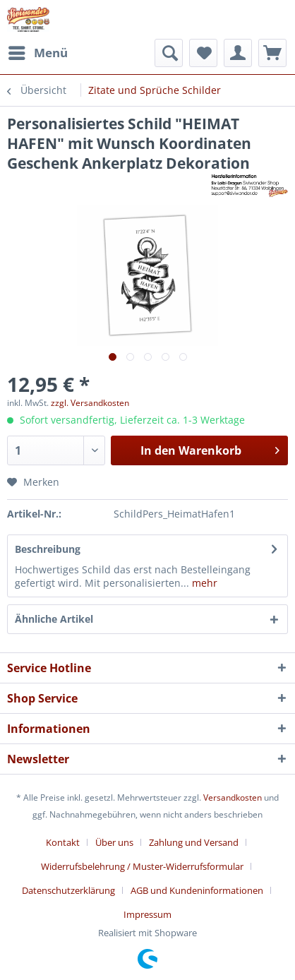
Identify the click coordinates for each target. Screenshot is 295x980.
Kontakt (63, 842)
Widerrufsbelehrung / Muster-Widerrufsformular (142, 866)
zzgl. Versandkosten (90, 403)
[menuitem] (37, 53)
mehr (203, 583)
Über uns (114, 842)
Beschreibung (48, 549)
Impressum (147, 914)
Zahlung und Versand (194, 842)
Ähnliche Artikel (54, 619)
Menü (38, 51)
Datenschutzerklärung (68, 890)
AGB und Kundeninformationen (197, 890)
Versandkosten (233, 797)
